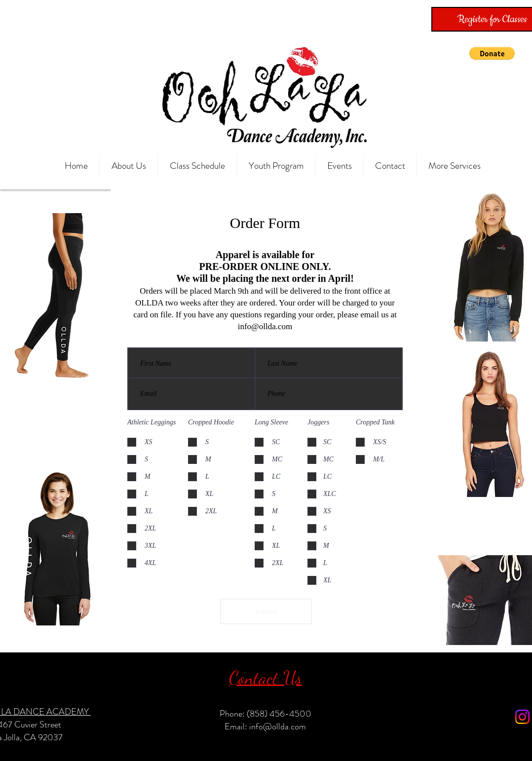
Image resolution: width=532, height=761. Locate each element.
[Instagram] (522, 717)
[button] (492, 53)
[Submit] (266, 611)
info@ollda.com (265, 326)
